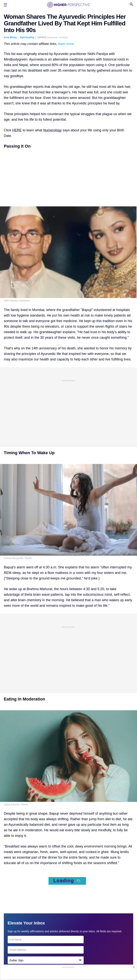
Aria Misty (10, 37)
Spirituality (27, 37)
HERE (17, 130)
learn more (66, 44)
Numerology (52, 130)
